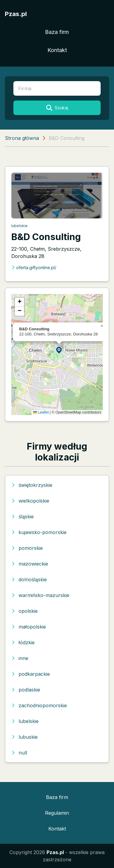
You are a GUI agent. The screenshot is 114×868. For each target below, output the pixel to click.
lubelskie (19, 226)
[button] (59, 350)
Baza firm (57, 32)
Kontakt (57, 50)
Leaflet (41, 412)
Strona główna (22, 138)
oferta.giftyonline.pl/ (34, 267)
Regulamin (57, 813)
